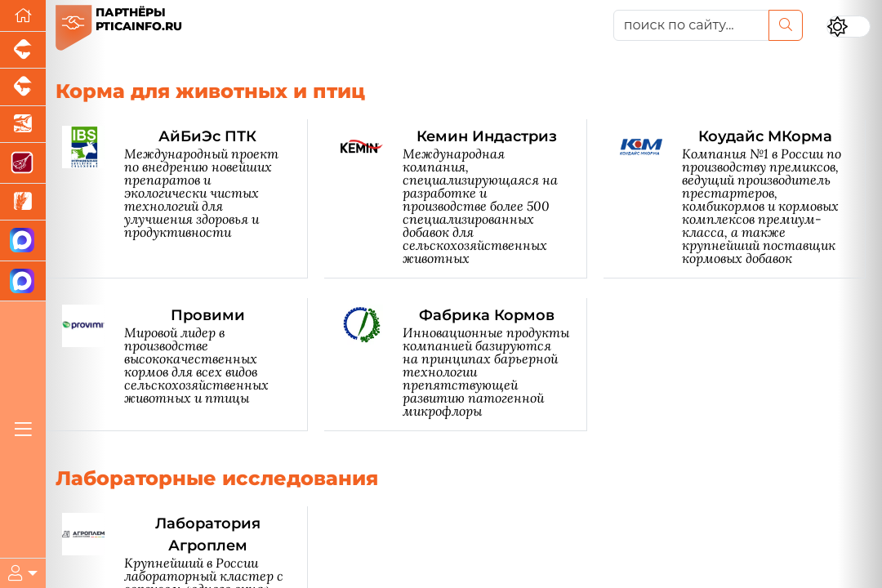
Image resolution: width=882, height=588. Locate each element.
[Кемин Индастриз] (463, 199)
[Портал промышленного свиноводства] (23, 50)
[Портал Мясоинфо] (23, 163)
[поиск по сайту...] (691, 25)
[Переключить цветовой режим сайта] (849, 27)
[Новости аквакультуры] (23, 125)
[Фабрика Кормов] (463, 365)
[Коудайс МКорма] (743, 199)
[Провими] (185, 365)
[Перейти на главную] (23, 16)
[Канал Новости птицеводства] (23, 241)
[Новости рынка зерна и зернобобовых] (23, 202)
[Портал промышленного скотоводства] (23, 87)
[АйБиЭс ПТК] (185, 199)
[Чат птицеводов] (23, 281)
